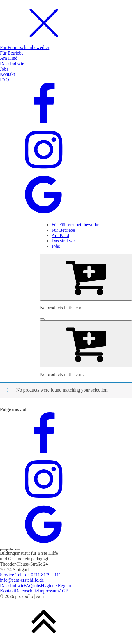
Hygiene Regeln (56, 586)
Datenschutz (27, 591)
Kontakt (8, 591)
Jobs (37, 586)
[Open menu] (42, 319)
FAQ (28, 586)
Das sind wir (12, 586)
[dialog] (66, 109)
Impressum (49, 591)
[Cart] (86, 277)
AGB (64, 591)
